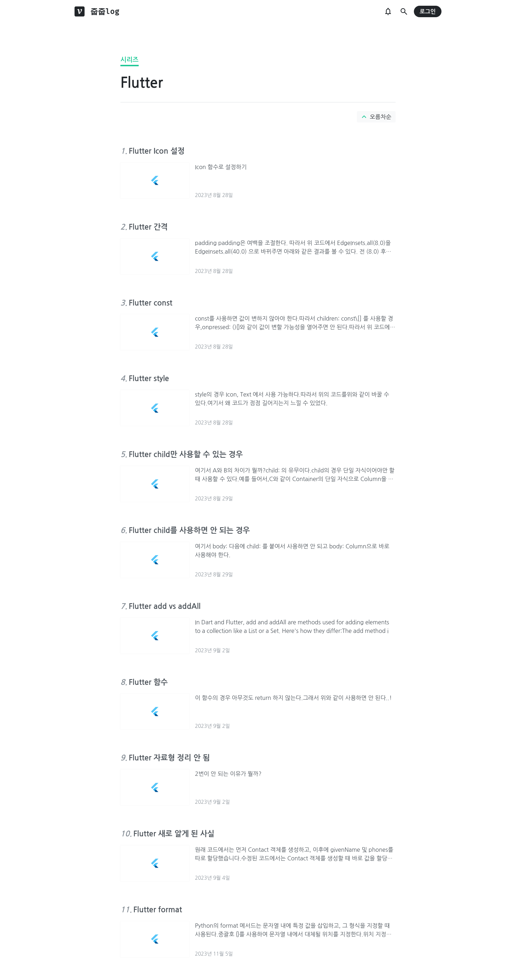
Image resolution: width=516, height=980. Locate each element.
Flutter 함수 (148, 682)
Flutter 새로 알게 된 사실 (174, 834)
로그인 (428, 12)
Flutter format (158, 910)
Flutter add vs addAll (164, 606)
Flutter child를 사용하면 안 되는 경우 (189, 530)
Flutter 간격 (148, 227)
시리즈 (130, 60)
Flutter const (150, 303)
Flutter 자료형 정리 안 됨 (169, 758)
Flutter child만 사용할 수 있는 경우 (186, 454)
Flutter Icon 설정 (157, 151)
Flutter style (149, 378)
